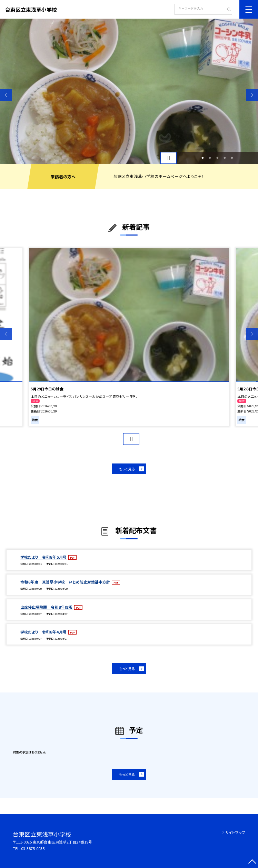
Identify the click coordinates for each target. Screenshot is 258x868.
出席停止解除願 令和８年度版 (47, 607)
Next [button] (252, 95)
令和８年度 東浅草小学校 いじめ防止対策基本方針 (66, 582)
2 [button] (210, 158)
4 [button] (225, 158)
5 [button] (232, 158)
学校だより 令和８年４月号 (44, 632)
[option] (129, 91)
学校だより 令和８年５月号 (44, 557)
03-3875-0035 (33, 849)
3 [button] (217, 158)
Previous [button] (6, 95)
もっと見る (127, 469)
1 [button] (203, 158)
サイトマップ (235, 832)
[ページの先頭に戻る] (252, 862)
